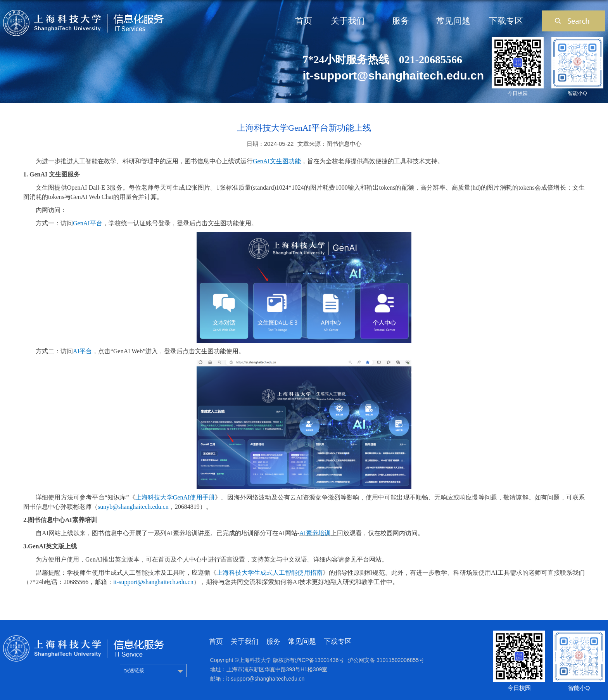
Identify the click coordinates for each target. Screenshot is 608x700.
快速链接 (134, 670)
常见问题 (453, 21)
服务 (401, 21)
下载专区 (506, 21)
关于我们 (348, 21)
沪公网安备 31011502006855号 (386, 660)
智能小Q (577, 93)
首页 (304, 21)
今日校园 (518, 93)
